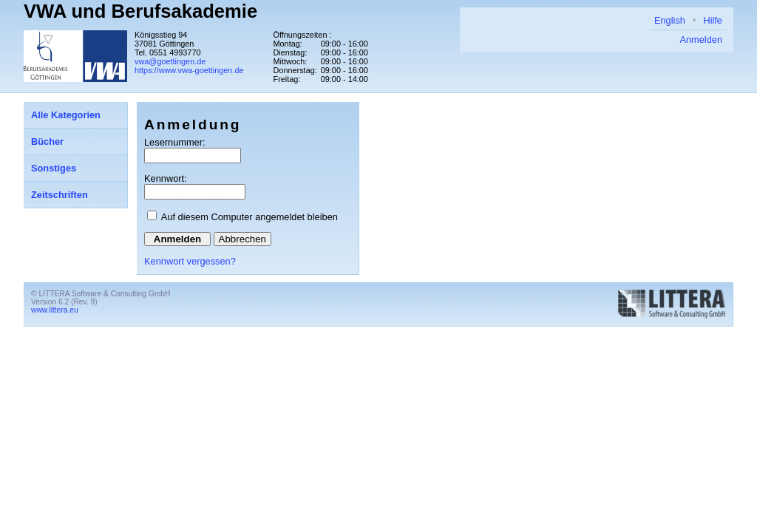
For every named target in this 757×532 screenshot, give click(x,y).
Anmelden (701, 40)
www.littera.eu (55, 310)
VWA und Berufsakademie (140, 11)
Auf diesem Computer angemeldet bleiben (249, 217)
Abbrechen (242, 239)
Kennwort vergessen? (190, 261)
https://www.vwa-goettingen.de (189, 70)
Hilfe (713, 20)
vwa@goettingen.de (170, 61)
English (670, 20)
